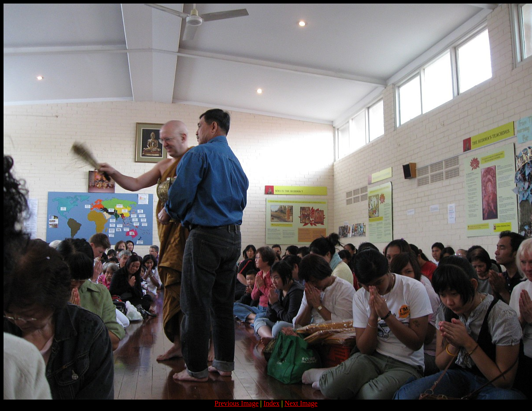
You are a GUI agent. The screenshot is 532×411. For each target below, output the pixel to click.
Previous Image (236, 403)
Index (271, 403)
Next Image (301, 403)
